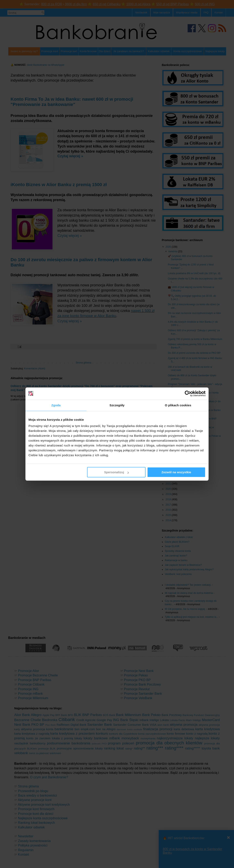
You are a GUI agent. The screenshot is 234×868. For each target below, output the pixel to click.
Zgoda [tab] (56, 405)
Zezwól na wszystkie (176, 472)
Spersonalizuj (117, 472)
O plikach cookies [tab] (178, 405)
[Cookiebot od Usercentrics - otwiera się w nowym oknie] (188, 394)
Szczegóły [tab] (117, 405)
